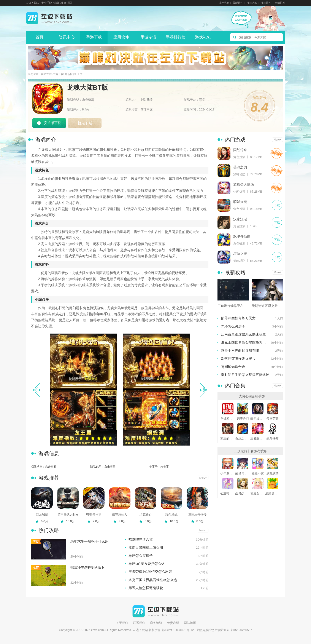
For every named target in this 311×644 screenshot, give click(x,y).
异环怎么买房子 (141, 556)
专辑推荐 (280, 3)
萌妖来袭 (240, 202)
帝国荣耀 (273, 419)
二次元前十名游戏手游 (250, 451)
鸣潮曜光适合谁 (141, 539)
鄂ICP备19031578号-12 (178, 630)
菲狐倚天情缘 (244, 185)
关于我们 (122, 623)
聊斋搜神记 (94, 515)
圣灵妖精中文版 (243, 493)
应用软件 (121, 37)
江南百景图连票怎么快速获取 (243, 334)
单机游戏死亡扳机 (228, 419)
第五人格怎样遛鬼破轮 (146, 588)
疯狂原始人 (120, 515)
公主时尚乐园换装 (228, 493)
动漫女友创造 (258, 493)
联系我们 (139, 623)
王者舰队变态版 (258, 438)
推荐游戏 (252, 3)
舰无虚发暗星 (258, 419)
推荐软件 (266, 3)
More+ (203, 478)
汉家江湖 (240, 219)
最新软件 (238, 3)
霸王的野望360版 (228, 438)
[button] (204, 390)
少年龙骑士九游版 (228, 473)
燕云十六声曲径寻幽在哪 (240, 351)
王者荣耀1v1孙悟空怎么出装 (150, 572)
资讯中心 (67, 37)
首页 (40, 37)
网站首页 (46, 74)
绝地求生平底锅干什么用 (89, 541)
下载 (277, 153)
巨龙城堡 (42, 515)
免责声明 (173, 623)
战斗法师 (273, 438)
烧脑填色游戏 (273, 493)
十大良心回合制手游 (250, 396)
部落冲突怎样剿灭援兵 (88, 568)
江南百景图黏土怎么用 (146, 547)
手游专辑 (148, 37)
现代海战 (171, 515)
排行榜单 (224, 3)
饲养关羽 (243, 419)
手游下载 (94, 37)
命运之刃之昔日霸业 (243, 438)
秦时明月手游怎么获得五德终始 (245, 375)
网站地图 (190, 623)
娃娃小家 (258, 473)
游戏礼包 (203, 37)
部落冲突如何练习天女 (238, 318)
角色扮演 (70, 74)
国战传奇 (240, 150)
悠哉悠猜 (273, 473)
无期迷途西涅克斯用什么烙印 (267, 306)
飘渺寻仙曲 (242, 236)
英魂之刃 (240, 167)
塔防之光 (240, 254)
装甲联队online (68, 515)
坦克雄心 (146, 515)
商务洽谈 (156, 623)
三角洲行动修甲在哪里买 (233, 306)
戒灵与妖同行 (243, 473)
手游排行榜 (176, 37)
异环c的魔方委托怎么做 (147, 564)
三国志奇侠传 (197, 515)
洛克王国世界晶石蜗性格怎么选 (153, 580)
